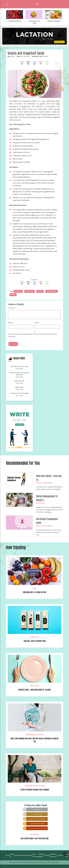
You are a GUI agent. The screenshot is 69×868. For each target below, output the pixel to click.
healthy (40, 291)
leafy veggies (51, 291)
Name (11, 323)
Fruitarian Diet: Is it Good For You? (35, 592)
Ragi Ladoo (19, 387)
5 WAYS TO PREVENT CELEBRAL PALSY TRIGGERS (35, 790)
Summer (17, 855)
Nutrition (40, 503)
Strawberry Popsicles (15, 21)
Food (34, 588)
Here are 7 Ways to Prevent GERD (35, 641)
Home (7, 855)
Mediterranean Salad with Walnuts (19, 374)
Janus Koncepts (54, 862)
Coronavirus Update (34, 735)
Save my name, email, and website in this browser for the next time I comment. (33, 335)
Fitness (63, 855)
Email (37, 323)
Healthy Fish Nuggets (54, 21)
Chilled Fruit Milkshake (19, 393)
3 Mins (40, 56)
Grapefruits (29, 291)
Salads (13, 295)
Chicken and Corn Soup (19, 366)
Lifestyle (34, 637)
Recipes (23, 855)
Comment (12, 308)
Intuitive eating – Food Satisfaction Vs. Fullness (35, 690)
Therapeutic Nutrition (34, 786)
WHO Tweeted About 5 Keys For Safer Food (34, 839)
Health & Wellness (44, 483)
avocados (18, 291)
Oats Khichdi (19, 381)
